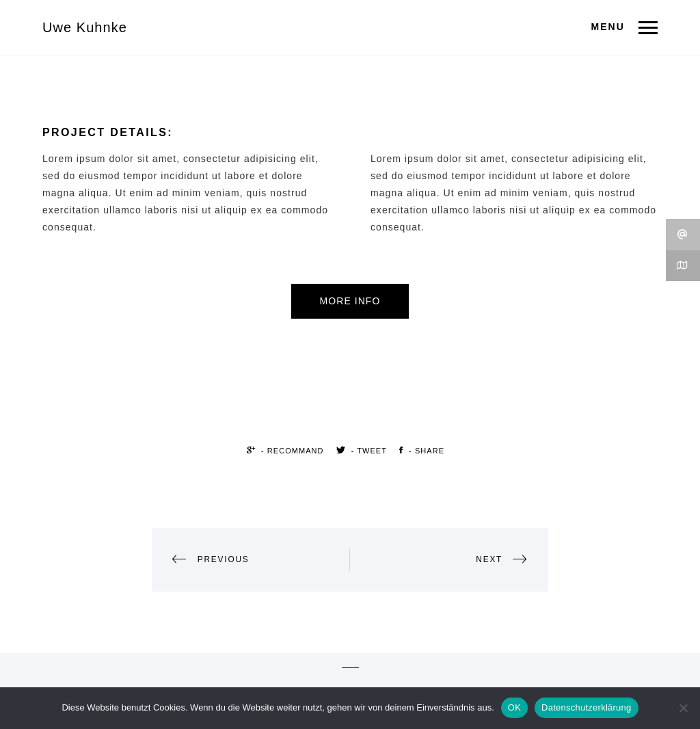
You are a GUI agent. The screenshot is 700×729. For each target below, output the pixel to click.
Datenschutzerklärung (586, 707)
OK (514, 707)
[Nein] (683, 708)
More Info (350, 301)
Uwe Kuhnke (85, 27)
